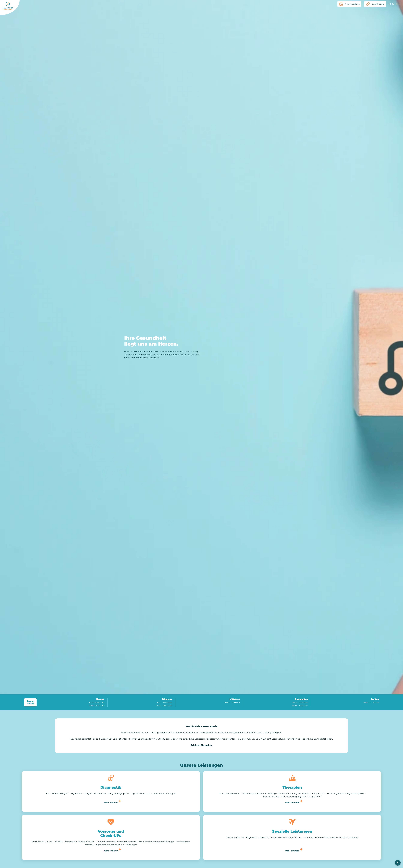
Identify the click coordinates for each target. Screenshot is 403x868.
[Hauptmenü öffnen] (395, 4)
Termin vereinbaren (346, 4)
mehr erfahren (111, 803)
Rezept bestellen (374, 4)
